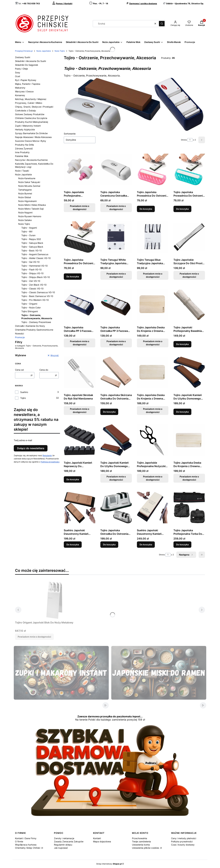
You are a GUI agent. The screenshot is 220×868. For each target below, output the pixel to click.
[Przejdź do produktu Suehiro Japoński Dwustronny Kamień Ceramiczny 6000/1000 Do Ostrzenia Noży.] (153, 507)
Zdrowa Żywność (24, 148)
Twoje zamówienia (141, 841)
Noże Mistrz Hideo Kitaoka (32, 205)
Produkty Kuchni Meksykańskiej (31, 122)
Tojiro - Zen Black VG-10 (34, 285)
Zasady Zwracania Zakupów (69, 841)
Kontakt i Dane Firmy (26, 838)
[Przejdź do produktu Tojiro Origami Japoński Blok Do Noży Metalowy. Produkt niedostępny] (55, 600)
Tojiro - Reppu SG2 (31, 239)
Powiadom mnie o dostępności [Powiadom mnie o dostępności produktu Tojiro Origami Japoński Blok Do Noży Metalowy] (34, 637)
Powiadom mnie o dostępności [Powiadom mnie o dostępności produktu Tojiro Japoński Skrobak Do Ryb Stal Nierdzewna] (80, 410)
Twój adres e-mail (23, 440)
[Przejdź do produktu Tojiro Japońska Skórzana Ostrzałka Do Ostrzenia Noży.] (116, 372)
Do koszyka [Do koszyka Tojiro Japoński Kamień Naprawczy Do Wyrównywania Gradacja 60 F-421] (73, 479)
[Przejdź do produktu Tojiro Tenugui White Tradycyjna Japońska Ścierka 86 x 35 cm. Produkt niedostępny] (116, 237)
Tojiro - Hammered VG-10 (35, 266)
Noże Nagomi (25, 212)
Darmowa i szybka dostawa (143, 3)
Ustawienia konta (141, 845)
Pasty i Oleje (21, 69)
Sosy (18, 72)
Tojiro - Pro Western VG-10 (35, 300)
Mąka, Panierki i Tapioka (28, 84)
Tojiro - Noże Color (31, 308)
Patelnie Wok (22, 156)
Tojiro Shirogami (30, 311)
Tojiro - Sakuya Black (32, 243)
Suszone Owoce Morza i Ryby (31, 141)
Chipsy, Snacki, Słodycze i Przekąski (34, 107)
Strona (184, 140)
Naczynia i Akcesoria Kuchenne (31, 160)
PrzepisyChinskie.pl (24, 51)
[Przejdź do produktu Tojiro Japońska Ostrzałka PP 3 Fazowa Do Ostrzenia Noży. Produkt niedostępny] (116, 305)
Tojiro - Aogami (29, 228)
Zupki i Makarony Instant (28, 126)
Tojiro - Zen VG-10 (31, 281)
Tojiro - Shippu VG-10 (32, 273)
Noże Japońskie (44, 51)
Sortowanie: (70, 134)
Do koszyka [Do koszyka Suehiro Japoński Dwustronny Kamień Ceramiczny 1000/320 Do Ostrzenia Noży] (73, 544)
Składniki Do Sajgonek (27, 65)
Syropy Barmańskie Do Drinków (31, 133)
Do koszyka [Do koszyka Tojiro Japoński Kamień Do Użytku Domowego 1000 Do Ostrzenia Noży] (182, 412)
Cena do (44, 370)
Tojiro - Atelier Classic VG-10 (36, 258)
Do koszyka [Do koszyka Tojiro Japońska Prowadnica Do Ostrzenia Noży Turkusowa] (182, 209)
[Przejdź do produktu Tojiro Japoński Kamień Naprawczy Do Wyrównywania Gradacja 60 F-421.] (80, 440)
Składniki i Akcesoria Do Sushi (30, 61)
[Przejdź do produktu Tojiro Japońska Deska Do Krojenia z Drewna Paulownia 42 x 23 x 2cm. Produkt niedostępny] (189, 440)
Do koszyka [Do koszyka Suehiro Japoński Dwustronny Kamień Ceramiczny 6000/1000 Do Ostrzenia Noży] (146, 544)
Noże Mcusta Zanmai (29, 186)
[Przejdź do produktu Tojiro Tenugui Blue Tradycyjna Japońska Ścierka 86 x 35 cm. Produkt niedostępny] (153, 237)
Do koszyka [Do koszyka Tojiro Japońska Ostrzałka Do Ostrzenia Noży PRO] (109, 544)
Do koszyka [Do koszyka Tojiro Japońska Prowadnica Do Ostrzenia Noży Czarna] (73, 276)
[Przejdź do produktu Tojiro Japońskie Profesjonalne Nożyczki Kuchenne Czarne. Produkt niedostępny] (153, 440)
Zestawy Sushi (23, 57)
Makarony (20, 88)
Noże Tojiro (60, 51)
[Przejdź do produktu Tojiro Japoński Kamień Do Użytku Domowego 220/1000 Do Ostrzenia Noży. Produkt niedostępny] (116, 440)
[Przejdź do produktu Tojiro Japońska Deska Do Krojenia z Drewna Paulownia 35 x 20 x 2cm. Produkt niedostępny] (153, 372)
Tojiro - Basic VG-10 (32, 251)
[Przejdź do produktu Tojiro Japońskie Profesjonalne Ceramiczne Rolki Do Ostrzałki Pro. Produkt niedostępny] (80, 169)
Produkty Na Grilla (24, 145)
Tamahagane (25, 190)
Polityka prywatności (182, 841)
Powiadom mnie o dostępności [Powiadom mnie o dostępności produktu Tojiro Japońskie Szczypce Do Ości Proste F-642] (189, 275)
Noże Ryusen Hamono (30, 216)
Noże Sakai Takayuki (29, 182)
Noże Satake (25, 220)
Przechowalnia (140, 838)
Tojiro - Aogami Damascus (35, 254)
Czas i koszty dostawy (183, 845)
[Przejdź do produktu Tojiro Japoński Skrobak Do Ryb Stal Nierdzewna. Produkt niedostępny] (80, 372)
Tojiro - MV (27, 231)
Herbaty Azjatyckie (25, 129)
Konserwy (20, 95)
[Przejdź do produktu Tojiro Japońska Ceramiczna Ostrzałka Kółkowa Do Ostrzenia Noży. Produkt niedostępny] (116, 169)
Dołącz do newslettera (31, 448)
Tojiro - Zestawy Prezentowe (36, 322)
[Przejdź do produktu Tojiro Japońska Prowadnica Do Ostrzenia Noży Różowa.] (153, 169)
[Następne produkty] (186, 555)
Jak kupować (61, 848)
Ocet (18, 76)
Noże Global (25, 197)
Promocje (20, 337)
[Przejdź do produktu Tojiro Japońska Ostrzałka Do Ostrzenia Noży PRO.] (116, 507)
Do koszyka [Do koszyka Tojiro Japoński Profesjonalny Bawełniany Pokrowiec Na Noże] (182, 344)
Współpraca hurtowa (26, 845)
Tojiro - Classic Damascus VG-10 (38, 292)
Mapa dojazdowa (102, 841)
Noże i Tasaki (22, 171)
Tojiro (23, 398)
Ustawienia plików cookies (146, 848)
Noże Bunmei (25, 193)
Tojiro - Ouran (28, 235)
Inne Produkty (22, 152)
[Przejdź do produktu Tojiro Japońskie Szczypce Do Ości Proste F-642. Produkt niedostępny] (189, 237)
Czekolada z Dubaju (25, 110)
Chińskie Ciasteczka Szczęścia (31, 118)
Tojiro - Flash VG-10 (31, 270)
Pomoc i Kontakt (64, 3)
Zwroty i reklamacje (64, 838)
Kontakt (97, 838)
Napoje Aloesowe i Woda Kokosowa (33, 137)
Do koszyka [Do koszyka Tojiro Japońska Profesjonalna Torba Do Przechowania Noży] (182, 544)
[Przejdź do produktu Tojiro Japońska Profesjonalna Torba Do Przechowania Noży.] (189, 507)
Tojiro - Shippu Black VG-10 (36, 277)
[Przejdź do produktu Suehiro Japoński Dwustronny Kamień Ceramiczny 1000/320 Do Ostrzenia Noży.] (80, 507)
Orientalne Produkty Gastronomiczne (34, 330)
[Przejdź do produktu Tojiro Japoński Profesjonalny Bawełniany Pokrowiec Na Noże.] (189, 305)
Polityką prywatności (50, 462)
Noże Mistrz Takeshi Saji (31, 209)
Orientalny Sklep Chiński (28, 848)
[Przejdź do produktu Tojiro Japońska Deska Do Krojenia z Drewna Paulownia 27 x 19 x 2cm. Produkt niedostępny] (153, 305)
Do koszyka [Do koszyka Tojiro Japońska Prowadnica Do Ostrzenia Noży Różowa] (146, 209)
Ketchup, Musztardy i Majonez (31, 99)
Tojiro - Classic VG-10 (32, 289)
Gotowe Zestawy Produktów (30, 114)
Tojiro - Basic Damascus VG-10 (37, 296)
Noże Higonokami (27, 201)
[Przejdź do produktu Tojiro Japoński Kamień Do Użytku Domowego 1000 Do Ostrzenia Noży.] (189, 372)
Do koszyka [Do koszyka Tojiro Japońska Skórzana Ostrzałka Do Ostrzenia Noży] (109, 412)
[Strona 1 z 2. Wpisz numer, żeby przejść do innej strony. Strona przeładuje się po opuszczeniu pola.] (190, 140)
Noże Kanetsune (27, 178)
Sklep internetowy (109, 864)
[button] (162, 24)
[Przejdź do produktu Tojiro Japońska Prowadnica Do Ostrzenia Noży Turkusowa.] (189, 169)
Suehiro (24, 392)
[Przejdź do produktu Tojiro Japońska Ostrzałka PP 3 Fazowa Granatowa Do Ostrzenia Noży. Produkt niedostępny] (80, 305)
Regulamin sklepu (63, 845)
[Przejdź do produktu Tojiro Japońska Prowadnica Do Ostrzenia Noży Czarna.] (80, 237)
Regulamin (47, 455)
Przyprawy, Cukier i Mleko (29, 103)
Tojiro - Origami (29, 304)
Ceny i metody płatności (184, 838)
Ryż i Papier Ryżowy (26, 80)
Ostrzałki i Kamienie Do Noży (30, 326)
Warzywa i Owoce (24, 91)
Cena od (19, 370)
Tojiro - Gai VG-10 (30, 262)
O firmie (19, 841)
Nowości (19, 333)
